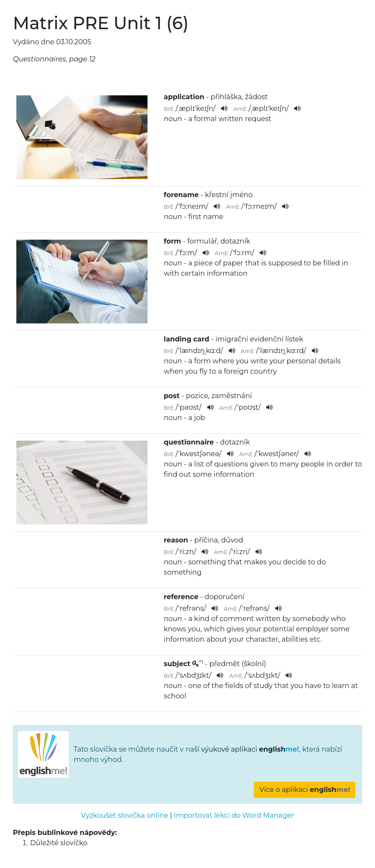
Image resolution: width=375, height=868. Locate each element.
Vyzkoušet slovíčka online (124, 815)
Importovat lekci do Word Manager (234, 815)
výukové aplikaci (250, 749)
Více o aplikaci (305, 790)
